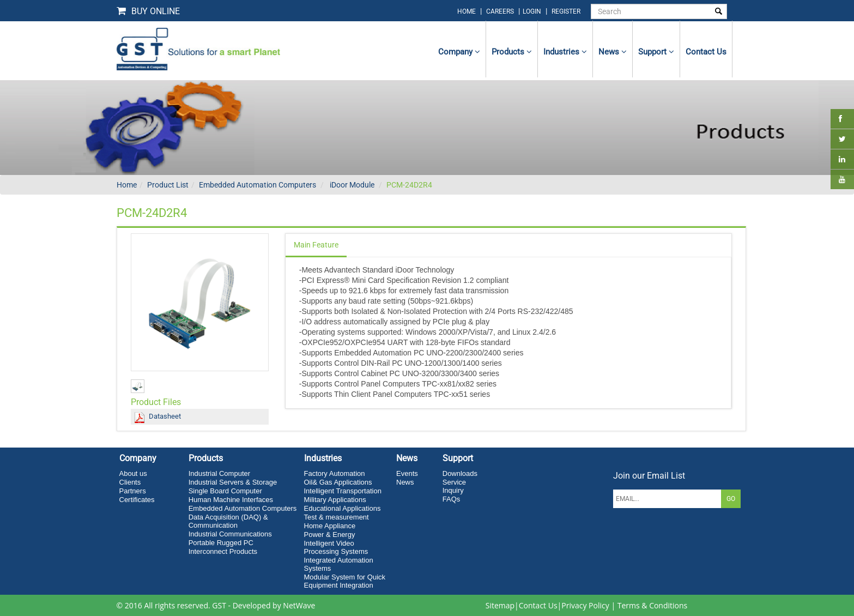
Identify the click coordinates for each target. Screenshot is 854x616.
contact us (706, 52)
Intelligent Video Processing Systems (336, 547)
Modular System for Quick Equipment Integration (345, 581)
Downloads (460, 473)
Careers (500, 11)
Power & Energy (330, 535)
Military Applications (335, 500)
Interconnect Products (223, 551)
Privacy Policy (585, 605)
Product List (168, 185)
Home (127, 185)
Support (656, 52)
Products (512, 52)
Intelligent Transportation (343, 491)
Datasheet (165, 416)
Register (566, 11)
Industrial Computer (219, 473)
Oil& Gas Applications (338, 482)
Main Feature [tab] (316, 245)
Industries (565, 52)
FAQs (452, 499)
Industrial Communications (230, 534)
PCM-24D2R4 (409, 185)
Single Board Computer (225, 491)
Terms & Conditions (653, 605)
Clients (130, 482)
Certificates (137, 500)
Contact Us (538, 605)
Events (407, 473)
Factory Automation (335, 473)
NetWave (299, 605)
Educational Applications (343, 508)
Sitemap (500, 605)
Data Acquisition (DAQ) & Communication (228, 521)
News (613, 52)
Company (459, 52)
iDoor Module (351, 185)
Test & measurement (337, 517)
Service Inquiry (454, 486)
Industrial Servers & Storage (233, 482)
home (467, 11)
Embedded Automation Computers (258, 185)
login (533, 11)
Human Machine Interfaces (231, 500)
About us (133, 473)
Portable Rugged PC (221, 543)
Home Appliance (330, 526)
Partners (133, 491)
